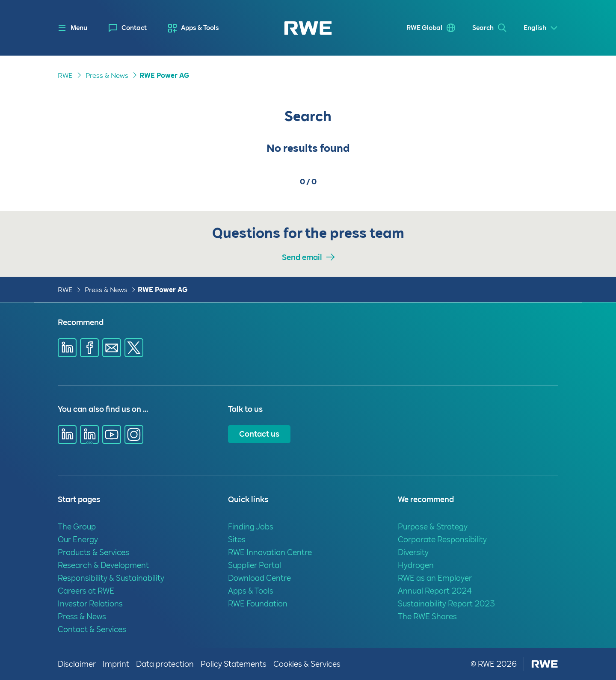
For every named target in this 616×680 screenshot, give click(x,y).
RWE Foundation (258, 604)
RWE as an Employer (435, 578)
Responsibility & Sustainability (111, 578)
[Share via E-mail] (112, 348)
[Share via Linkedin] (67, 348)
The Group (77, 527)
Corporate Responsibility (442, 540)
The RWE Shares (427, 616)
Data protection (165, 664)
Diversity (413, 552)
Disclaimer (77, 664)
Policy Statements (234, 664)
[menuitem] (128, 28)
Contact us (259, 434)
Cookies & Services (307, 664)
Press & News (107, 75)
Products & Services (93, 552)
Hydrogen (416, 565)
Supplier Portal (255, 565)
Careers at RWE (86, 591)
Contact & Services (92, 629)
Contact (134, 28)
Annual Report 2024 (435, 591)
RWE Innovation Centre (270, 552)
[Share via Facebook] (89, 348)
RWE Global (424, 28)
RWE (65, 75)
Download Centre (259, 578)
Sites (237, 540)
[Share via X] (134, 348)
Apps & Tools (200, 28)
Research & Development (103, 565)
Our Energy (78, 540)
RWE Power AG (164, 75)
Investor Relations (90, 604)
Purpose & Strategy (433, 527)
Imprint (116, 664)
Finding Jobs (251, 527)
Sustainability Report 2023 (446, 604)
